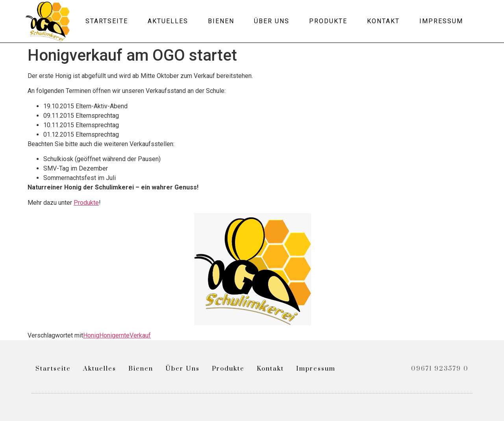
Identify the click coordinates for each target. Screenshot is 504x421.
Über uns (272, 21)
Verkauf (140, 335)
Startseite (107, 21)
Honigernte (114, 335)
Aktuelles (168, 21)
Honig (91, 335)
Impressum (441, 21)
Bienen (221, 21)
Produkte (328, 21)
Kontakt (383, 21)
